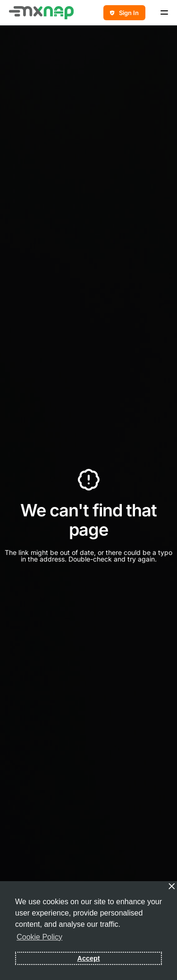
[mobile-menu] (161, 13)
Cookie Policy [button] (39, 937)
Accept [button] (89, 958)
